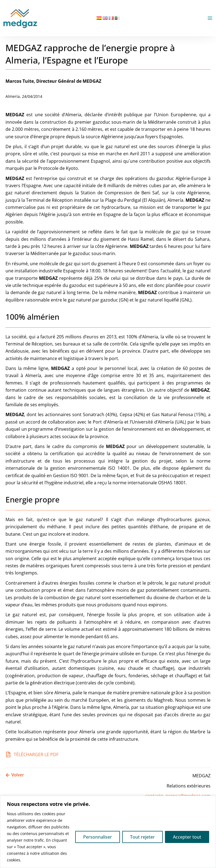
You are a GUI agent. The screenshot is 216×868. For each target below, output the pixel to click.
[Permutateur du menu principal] (210, 18)
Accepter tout (187, 837)
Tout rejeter (142, 837)
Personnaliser (98, 837)
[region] (108, 832)
